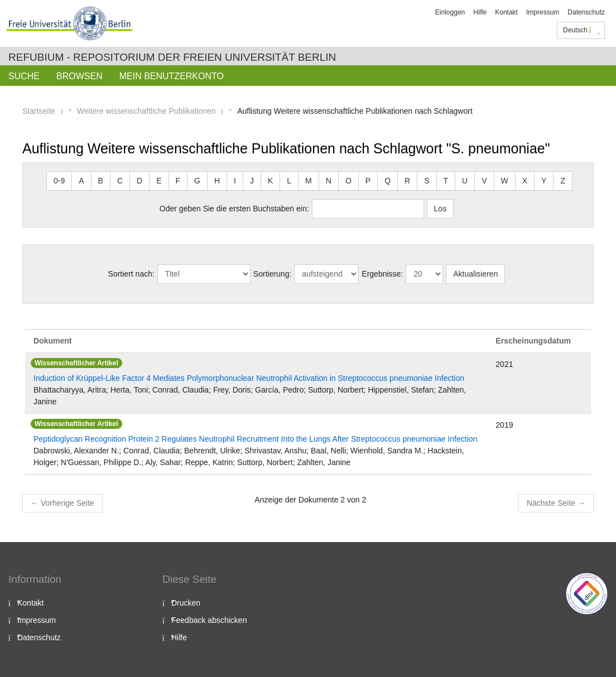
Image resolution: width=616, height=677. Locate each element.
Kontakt (506, 12)
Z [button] (563, 181)
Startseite (39, 111)
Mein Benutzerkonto (172, 76)
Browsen (80, 76)
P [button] (368, 181)
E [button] (159, 181)
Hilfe (480, 12)
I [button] (235, 181)
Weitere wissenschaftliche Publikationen (146, 111)
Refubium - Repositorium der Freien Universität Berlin (172, 57)
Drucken (186, 603)
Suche (24, 76)
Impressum (543, 12)
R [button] (407, 181)
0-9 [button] (59, 181)
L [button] (289, 181)
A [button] (81, 181)
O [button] (348, 181)
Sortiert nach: (131, 274)
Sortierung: (272, 274)
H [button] (217, 181)
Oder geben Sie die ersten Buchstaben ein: (234, 209)
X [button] (525, 181)
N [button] (329, 181)
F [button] (178, 181)
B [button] (101, 181)
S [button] (427, 181)
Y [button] (544, 181)
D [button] (139, 181)
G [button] (197, 181)
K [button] (270, 181)
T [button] (446, 181)
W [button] (505, 181)
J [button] (252, 181)
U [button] (465, 181)
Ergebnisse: (382, 274)
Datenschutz (586, 12)
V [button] (484, 181)
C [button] (120, 181)
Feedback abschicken (209, 620)
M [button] (309, 181)
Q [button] (388, 181)
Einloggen (450, 12)
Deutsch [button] (581, 30)
